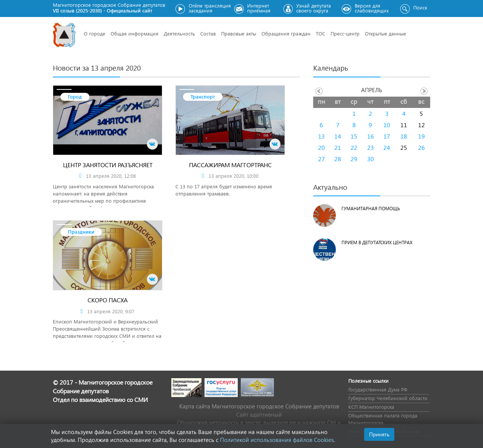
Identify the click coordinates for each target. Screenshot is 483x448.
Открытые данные (385, 33)
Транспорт (203, 96)
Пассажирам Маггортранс (230, 165)
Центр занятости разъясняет (108, 165)
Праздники (81, 232)
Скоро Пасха (108, 300)
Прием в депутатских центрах (377, 242)
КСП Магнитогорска (371, 407)
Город (75, 96)
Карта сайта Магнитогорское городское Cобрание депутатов (259, 406)
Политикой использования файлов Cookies (277, 440)
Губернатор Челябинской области (388, 398)
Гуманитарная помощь (371, 209)
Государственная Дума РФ (378, 389)
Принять (379, 434)
